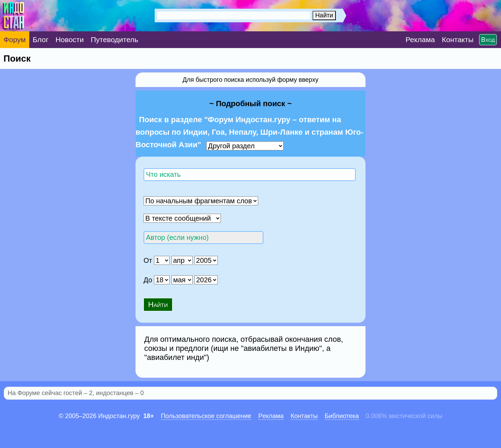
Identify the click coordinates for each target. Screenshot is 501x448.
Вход (488, 40)
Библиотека (342, 416)
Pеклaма (271, 416)
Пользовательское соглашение (206, 416)
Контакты (304, 416)
